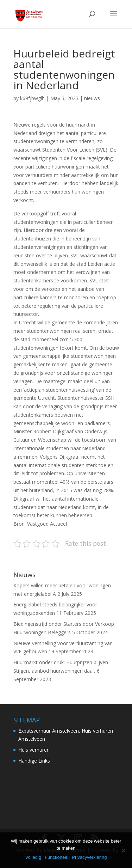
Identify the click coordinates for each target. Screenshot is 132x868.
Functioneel (56, 857)
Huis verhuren (34, 750)
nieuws (92, 98)
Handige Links (34, 761)
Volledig (33, 857)
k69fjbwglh (32, 98)
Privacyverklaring (89, 857)
